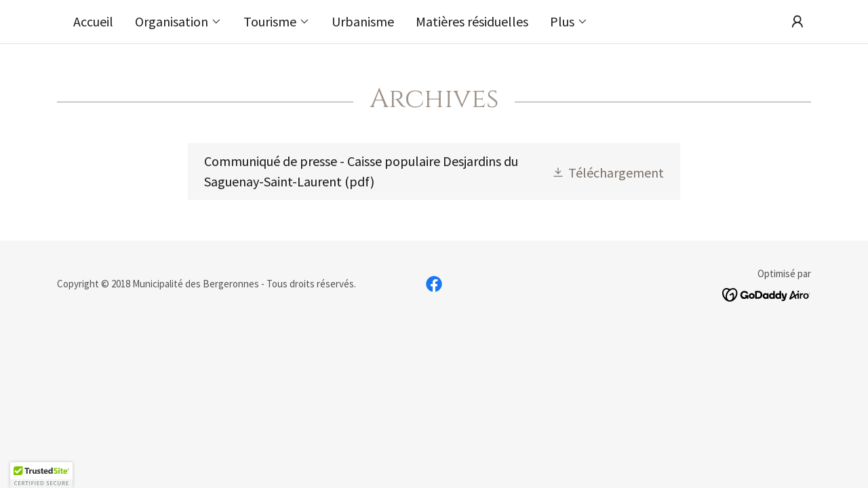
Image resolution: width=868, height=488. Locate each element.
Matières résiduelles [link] (472, 21)
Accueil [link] (93, 21)
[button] (178, 22)
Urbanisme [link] (363, 21)
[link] (434, 171)
